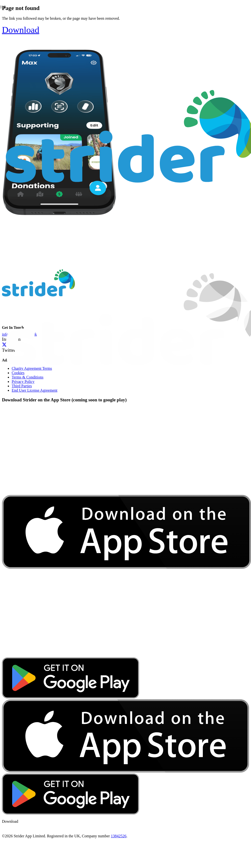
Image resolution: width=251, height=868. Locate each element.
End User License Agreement (35, 390)
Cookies (18, 373)
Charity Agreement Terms (32, 368)
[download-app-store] (126, 655)
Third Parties (22, 386)
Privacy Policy (23, 382)
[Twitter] (4, 345)
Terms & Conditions (27, 377)
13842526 (119, 836)
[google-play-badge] (71, 697)
